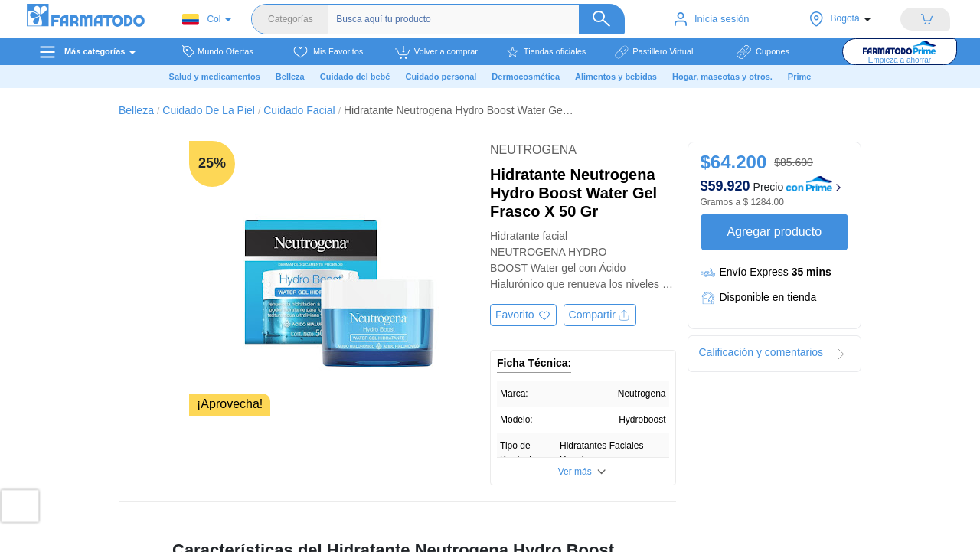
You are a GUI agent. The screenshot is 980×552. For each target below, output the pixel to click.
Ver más (575, 472)
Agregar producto (774, 232)
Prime (800, 77)
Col (201, 20)
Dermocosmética (526, 77)
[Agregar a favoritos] (523, 315)
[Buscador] (478, 19)
